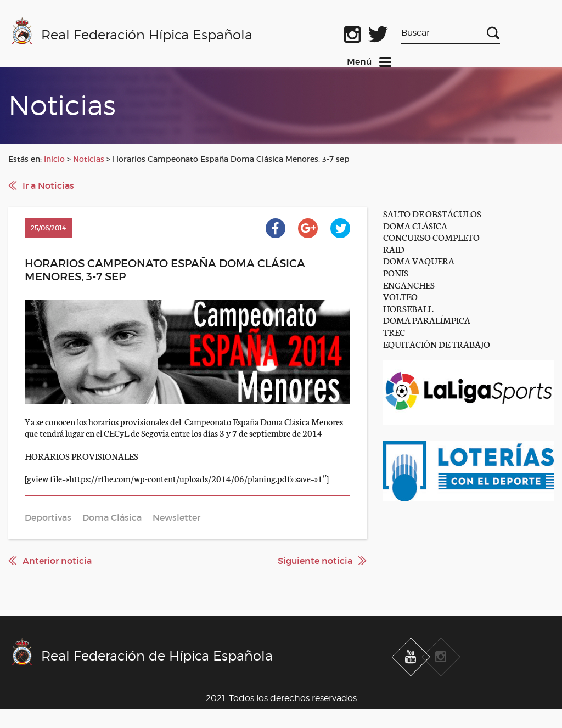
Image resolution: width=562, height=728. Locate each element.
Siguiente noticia (315, 561)
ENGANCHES (409, 284)
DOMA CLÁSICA (415, 225)
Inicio (54, 159)
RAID (394, 249)
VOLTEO (400, 296)
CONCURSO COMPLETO (431, 237)
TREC (394, 332)
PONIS (396, 272)
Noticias (89, 159)
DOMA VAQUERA (419, 260)
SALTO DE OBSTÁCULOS (432, 213)
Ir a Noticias (48, 185)
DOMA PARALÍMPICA (427, 320)
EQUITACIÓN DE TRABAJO (437, 344)
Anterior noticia (57, 561)
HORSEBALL (408, 308)
